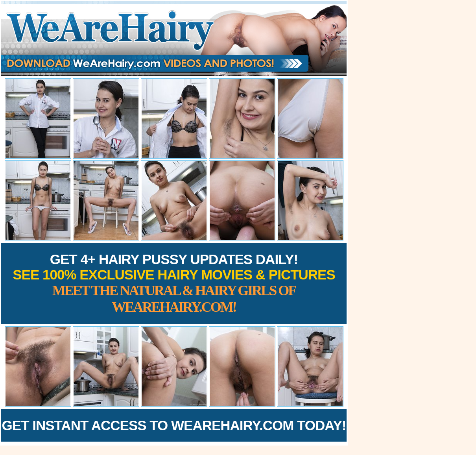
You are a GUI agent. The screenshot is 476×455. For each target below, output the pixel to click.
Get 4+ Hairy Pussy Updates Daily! (174, 283)
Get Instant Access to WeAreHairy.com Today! (174, 425)
